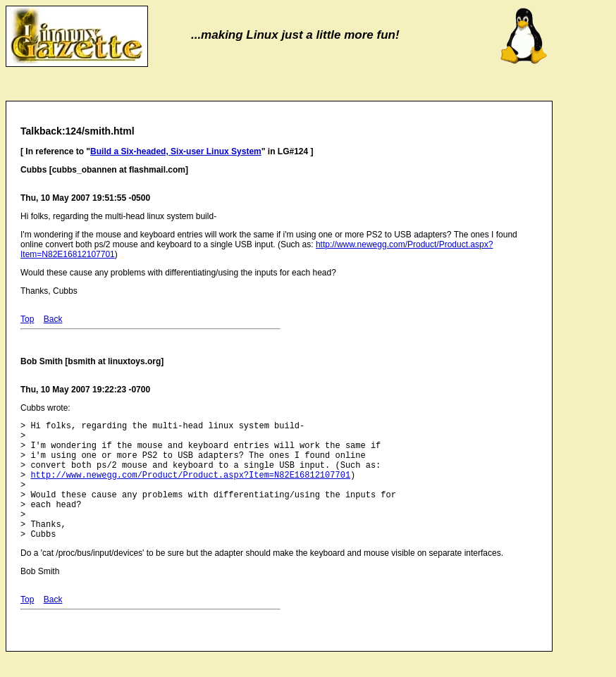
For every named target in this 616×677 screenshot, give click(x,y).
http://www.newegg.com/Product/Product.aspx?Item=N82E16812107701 (190, 487)
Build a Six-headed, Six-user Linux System (176, 151)
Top (27, 319)
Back (53, 319)
